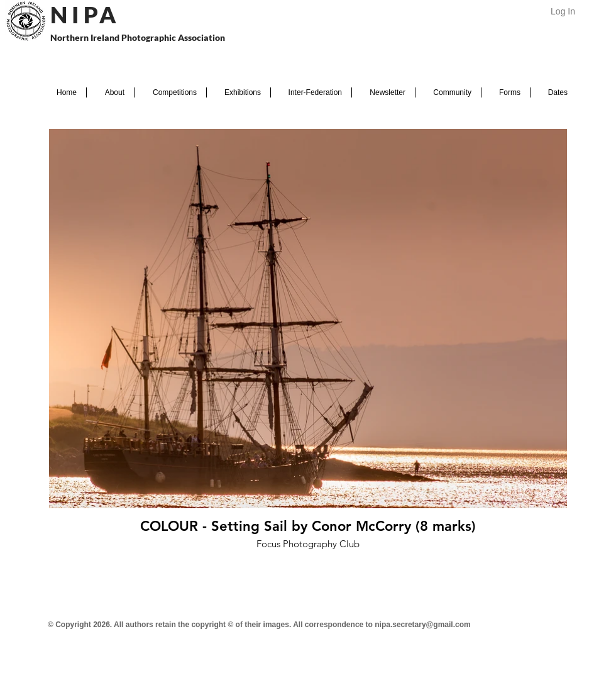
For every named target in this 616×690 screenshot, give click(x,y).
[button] (110, 92)
